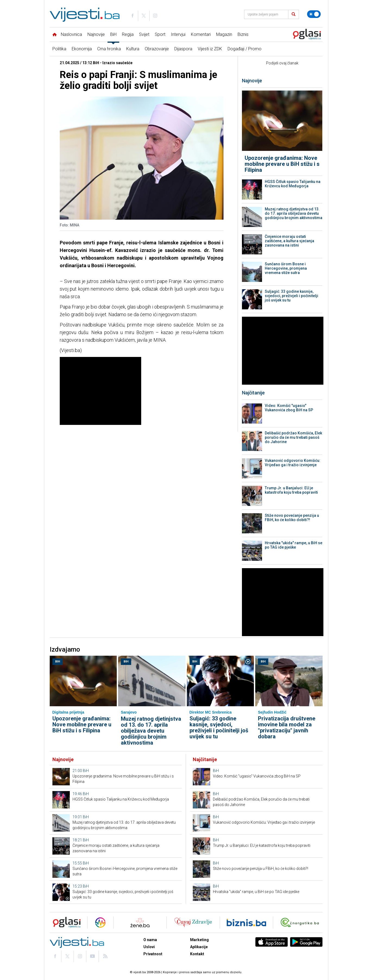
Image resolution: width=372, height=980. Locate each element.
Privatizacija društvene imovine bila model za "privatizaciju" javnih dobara (287, 727)
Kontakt (197, 954)
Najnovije (96, 34)
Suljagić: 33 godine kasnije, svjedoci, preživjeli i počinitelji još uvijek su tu (291, 296)
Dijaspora (183, 49)
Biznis (243, 34)
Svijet (144, 34)
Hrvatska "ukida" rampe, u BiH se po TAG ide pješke (294, 545)
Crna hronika (109, 49)
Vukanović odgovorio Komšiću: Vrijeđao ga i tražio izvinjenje (293, 463)
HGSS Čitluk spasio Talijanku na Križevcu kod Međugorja (293, 184)
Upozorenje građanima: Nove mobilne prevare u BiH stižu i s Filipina (282, 164)
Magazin (224, 34)
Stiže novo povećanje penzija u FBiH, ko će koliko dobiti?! (292, 518)
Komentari (201, 34)
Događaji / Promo (245, 49)
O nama (150, 940)
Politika (59, 49)
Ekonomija (82, 49)
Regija (128, 34)
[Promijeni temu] (314, 14)
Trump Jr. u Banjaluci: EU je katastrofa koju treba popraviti (291, 490)
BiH (113, 34)
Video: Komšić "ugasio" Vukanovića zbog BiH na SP (289, 408)
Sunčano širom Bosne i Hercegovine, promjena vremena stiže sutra (286, 268)
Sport (160, 34)
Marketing (199, 940)
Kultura (133, 49)
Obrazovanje (157, 49)
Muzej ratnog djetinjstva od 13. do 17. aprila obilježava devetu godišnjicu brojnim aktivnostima (294, 213)
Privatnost (153, 954)
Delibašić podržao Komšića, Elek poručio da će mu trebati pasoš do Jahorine (293, 437)
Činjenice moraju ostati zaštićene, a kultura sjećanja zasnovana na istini (289, 241)
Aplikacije (199, 947)
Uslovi (149, 947)
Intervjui (178, 34)
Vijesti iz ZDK (210, 49)
